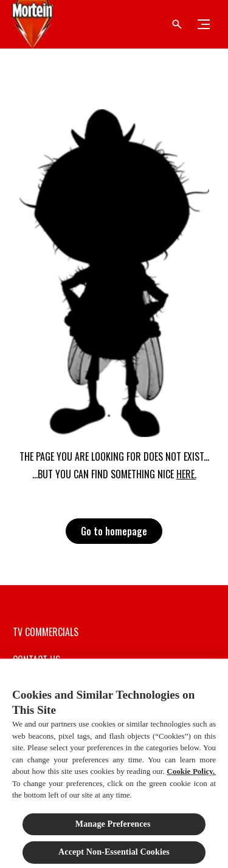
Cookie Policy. (191, 774)
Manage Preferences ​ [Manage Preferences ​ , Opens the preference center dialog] (114, 827)
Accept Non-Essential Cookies (114, 855)
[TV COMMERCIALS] (46, 632)
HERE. (186, 474)
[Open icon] (177, 24)
